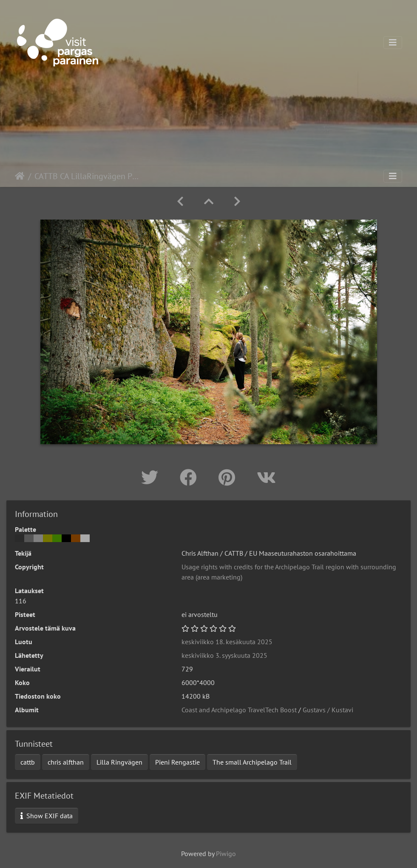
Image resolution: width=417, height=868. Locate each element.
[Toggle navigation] (393, 43)
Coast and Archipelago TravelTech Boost (239, 710)
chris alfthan (66, 762)
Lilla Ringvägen (119, 762)
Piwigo (226, 854)
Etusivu (20, 176)
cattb (28, 762)
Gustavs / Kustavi (328, 710)
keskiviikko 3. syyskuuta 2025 (224, 655)
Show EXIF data (47, 816)
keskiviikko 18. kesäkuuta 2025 (227, 642)
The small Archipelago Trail (252, 762)
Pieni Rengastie (177, 762)
